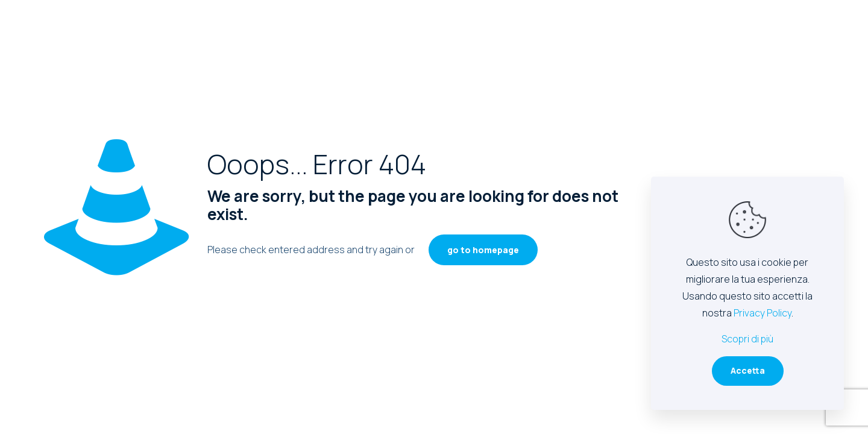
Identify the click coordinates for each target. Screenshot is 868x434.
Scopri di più (747, 339)
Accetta (748, 370)
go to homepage (483, 250)
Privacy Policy (763, 313)
